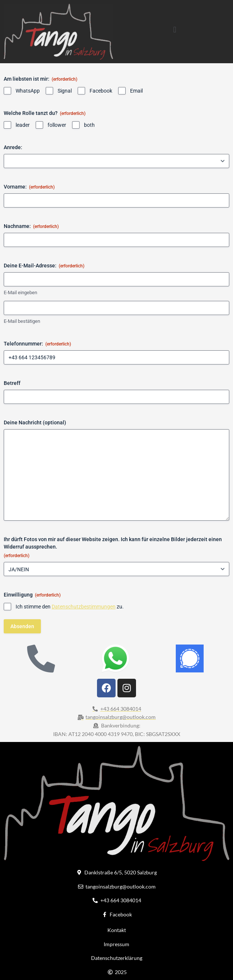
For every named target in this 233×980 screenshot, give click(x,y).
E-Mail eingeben (20, 293)
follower (57, 125)
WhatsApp (28, 91)
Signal (65, 91)
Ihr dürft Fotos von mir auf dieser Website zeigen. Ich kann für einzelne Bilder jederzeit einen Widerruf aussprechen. (113, 548)
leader (23, 125)
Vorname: (29, 187)
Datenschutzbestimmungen (84, 607)
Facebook (101, 91)
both (89, 125)
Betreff (12, 383)
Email (136, 91)
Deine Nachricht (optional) (35, 422)
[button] (175, 30)
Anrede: (13, 147)
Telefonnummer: (37, 344)
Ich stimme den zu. (70, 607)
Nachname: (31, 226)
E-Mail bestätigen (22, 321)
